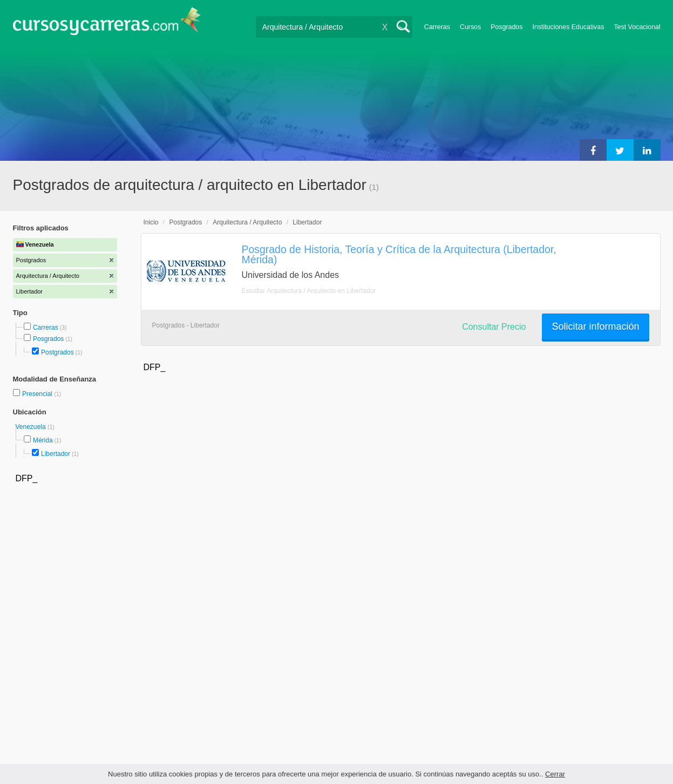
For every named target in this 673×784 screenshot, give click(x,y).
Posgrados (507, 27)
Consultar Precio (494, 327)
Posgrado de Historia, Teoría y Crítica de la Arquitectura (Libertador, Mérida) (399, 254)
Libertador (56, 454)
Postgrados (57, 352)
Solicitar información (595, 326)
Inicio (151, 222)
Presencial (38, 394)
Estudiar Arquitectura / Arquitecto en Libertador (309, 291)
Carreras (437, 27)
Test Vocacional (637, 27)
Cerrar (555, 774)
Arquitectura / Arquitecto (247, 222)
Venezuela (32, 427)
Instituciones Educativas (568, 27)
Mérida (43, 440)
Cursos (470, 27)
